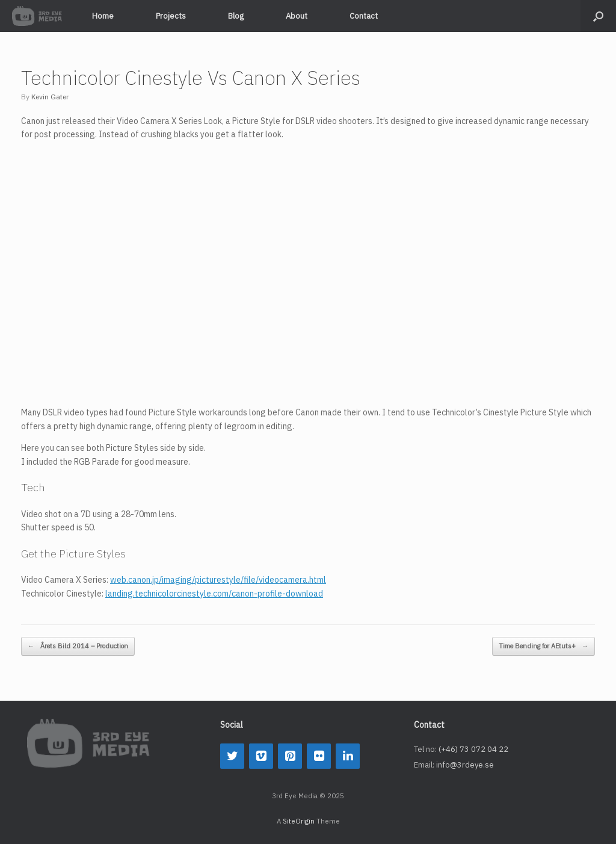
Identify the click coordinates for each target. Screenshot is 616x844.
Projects (171, 16)
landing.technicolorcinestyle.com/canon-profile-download (214, 594)
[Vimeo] (261, 756)
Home (103, 16)
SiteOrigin (299, 821)
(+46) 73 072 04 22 (473, 749)
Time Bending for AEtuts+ (544, 646)
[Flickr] (319, 756)
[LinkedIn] (348, 756)
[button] (598, 16)
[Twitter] (232, 756)
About (297, 16)
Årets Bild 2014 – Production (78, 646)
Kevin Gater (50, 97)
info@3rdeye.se (465, 765)
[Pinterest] (290, 756)
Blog (236, 16)
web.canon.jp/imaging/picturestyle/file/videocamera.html (218, 580)
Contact (364, 16)
